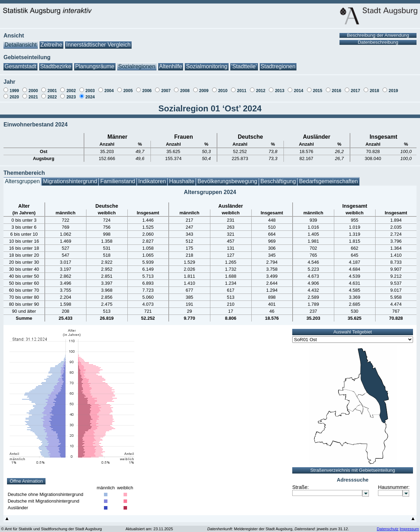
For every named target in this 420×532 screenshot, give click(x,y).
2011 (242, 87)
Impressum (409, 525)
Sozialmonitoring (206, 63)
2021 (33, 94)
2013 (280, 87)
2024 (90, 94)
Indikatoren (152, 178)
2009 (204, 87)
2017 (355, 87)
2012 (261, 87)
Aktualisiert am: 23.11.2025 (149, 525)
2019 (394, 87)
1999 (14, 87)
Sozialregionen (137, 63)
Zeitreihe (51, 41)
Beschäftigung (278, 178)
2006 (147, 87)
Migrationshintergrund (70, 178)
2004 (109, 87)
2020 (14, 94)
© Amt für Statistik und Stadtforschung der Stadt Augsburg (51, 525)
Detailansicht (21, 41)
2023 (71, 94)
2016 (337, 87)
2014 (299, 87)
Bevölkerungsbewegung (227, 178)
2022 (52, 94)
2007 (166, 87)
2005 (128, 87)
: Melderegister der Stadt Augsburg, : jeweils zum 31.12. (278, 525)
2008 (185, 87)
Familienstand (118, 178)
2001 (52, 87)
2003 (90, 87)
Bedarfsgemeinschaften (328, 178)
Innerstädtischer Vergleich (98, 41)
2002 (71, 87)
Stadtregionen (278, 63)
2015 (318, 87)
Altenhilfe (171, 63)
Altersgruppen (22, 178)
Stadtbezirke (56, 63)
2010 (223, 87)
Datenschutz (387, 525)
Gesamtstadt (20, 63)
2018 (374, 87)
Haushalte (182, 178)
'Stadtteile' (244, 63)
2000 (33, 87)
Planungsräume (95, 63)
